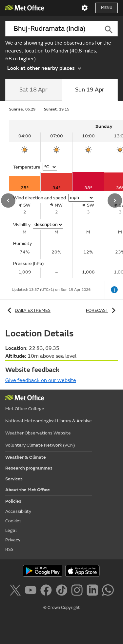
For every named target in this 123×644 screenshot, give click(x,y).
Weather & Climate (26, 457)
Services (14, 479)
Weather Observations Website (38, 433)
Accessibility (18, 511)
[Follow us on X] (16, 591)
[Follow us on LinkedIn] (94, 591)
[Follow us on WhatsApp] (108, 591)
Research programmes (29, 468)
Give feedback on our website (41, 380)
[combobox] (52, 29)
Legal (11, 530)
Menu (107, 8)
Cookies (13, 521)
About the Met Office (28, 490)
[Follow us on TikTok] (63, 591)
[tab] (33, 90)
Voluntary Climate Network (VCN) (40, 445)
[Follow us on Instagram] (78, 591)
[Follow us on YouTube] (32, 591)
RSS (9, 549)
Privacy (13, 540)
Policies (13, 501)
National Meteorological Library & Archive (49, 421)
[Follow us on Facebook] (47, 591)
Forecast (102, 310)
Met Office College (25, 409)
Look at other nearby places (44, 68)
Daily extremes (28, 310)
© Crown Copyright (61, 608)
